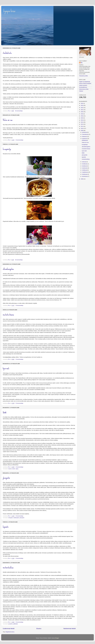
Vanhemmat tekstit (69, 629)
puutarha (10, 624)
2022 (82, 108)
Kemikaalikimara (83, 87)
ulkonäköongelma (8, 269)
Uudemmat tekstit (9, 629)
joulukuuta (85, 132)
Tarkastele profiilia (83, 76)
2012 (82, 124)
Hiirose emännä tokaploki (85, 83)
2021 (82, 110)
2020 (82, 112)
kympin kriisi (9, 11)
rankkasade (16, 518)
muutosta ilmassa (8, 315)
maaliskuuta (85, 172)
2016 (82, 116)
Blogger (57, 638)
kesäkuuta (85, 166)
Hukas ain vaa (8, 120)
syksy (17, 469)
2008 (82, 179)
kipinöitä (6, 527)
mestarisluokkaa (8, 567)
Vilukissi (81, 91)
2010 (82, 128)
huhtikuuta (85, 170)
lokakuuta (85, 137)
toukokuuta (85, 168)
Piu (82, 63)
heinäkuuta (85, 164)
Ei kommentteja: (19, 111)
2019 (82, 114)
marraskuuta (85, 134)
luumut (10, 469)
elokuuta (84, 162)
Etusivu (39, 629)
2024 (82, 103)
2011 (82, 126)
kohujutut (11, 518)
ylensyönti (22, 518)
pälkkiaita (15, 624)
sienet (14, 469)
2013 (82, 122)
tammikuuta (85, 176)
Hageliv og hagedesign (85, 82)
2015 (82, 118)
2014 (82, 120)
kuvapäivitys (7, 149)
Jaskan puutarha (83, 85)
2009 (82, 130)
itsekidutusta (7, 53)
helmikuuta (85, 174)
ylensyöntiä (6, 478)
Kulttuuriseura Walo (84, 89)
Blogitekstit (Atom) (10, 632)
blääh (5, 412)
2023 (82, 105)
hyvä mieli (6, 368)
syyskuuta (85, 139)
